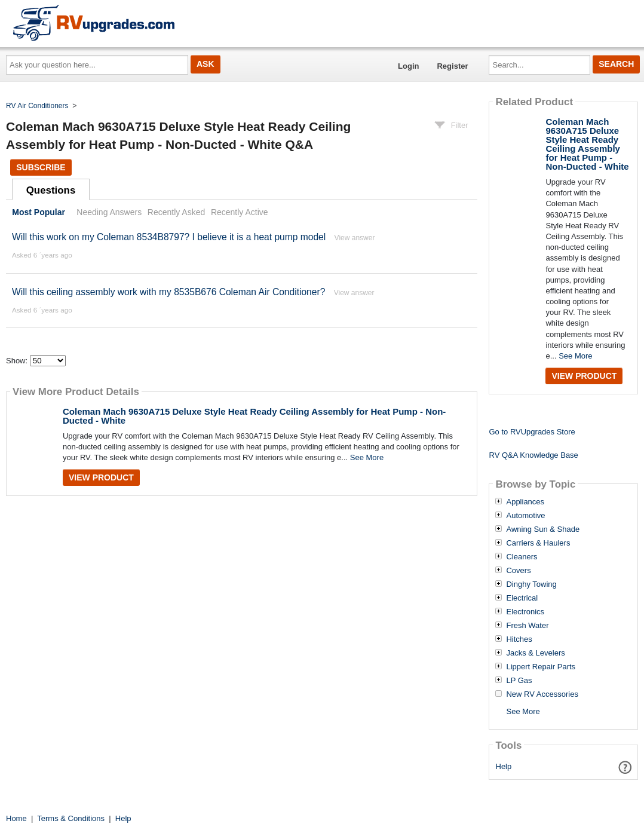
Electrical (522, 598)
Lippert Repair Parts (541, 667)
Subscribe (41, 167)
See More (367, 457)
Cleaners (522, 557)
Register (452, 66)
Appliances (525, 502)
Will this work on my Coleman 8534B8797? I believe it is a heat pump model (169, 237)
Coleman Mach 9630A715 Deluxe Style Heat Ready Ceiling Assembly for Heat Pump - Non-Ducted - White (254, 416)
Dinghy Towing (531, 584)
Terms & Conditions (71, 818)
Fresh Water (527, 626)
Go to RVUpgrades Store (532, 432)
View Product (101, 477)
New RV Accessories (542, 694)
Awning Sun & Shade (543, 529)
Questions (51, 190)
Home (16, 818)
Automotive (525, 516)
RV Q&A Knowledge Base (533, 455)
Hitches (519, 639)
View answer (355, 238)
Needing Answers (109, 212)
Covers (518, 571)
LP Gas (519, 681)
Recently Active (240, 212)
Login (408, 66)
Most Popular (39, 212)
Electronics (525, 612)
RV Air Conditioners (37, 106)
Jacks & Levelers (535, 653)
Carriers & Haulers (538, 543)
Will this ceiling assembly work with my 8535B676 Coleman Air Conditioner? (168, 292)
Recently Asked (176, 212)
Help (504, 766)
